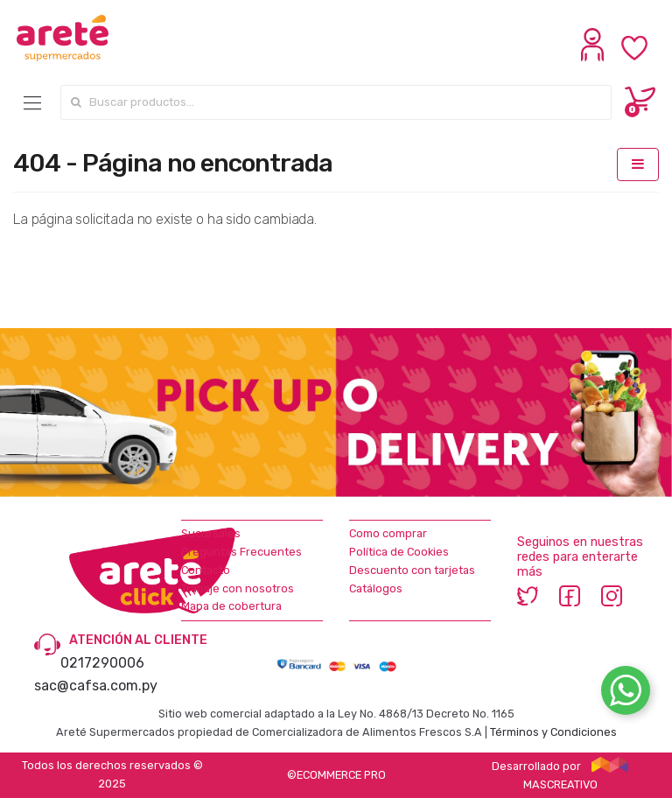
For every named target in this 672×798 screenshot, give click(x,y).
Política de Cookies (399, 552)
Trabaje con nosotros (238, 588)
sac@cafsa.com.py (96, 686)
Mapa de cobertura (231, 606)
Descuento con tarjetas (412, 570)
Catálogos (376, 588)
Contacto (206, 570)
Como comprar (388, 533)
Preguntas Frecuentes (241, 552)
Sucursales (211, 533)
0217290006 (102, 663)
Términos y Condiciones (553, 732)
